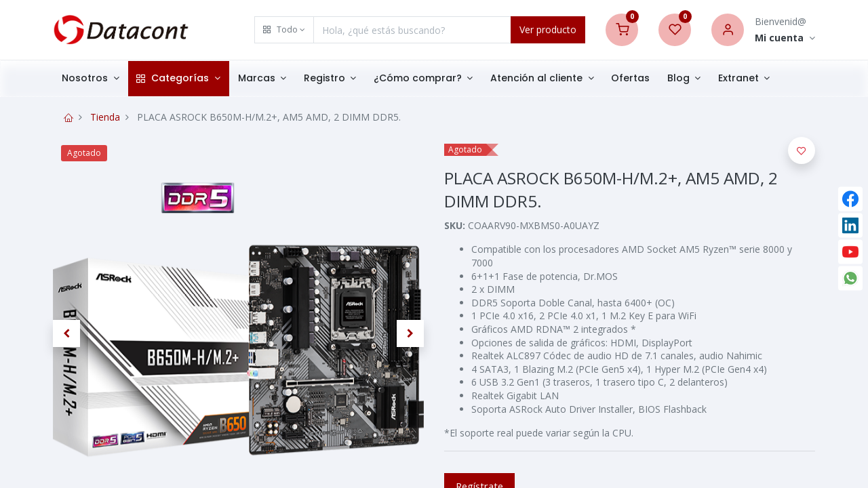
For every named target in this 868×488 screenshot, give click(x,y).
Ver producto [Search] (548, 29)
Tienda (105, 117)
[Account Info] (785, 38)
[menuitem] (630, 79)
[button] (284, 30)
